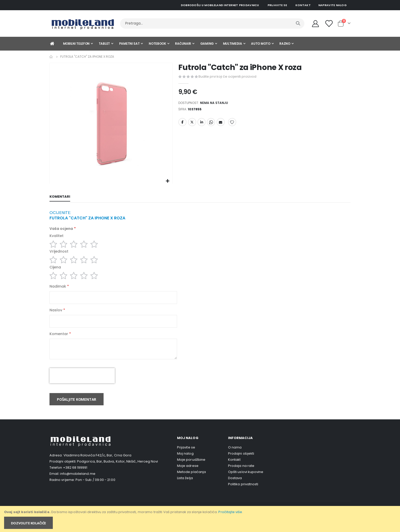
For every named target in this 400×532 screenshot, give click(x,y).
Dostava (235, 486)
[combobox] (212, 23)
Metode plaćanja (191, 480)
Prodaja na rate (241, 474)
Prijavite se (277, 5)
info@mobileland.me (78, 482)
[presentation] (82, 384)
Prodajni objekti (241, 461)
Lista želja (185, 486)
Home (51, 57)
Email (221, 124)
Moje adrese (188, 474)
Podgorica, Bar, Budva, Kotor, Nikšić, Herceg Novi (117, 469)
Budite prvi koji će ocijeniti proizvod (227, 76)
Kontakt (303, 5)
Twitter (192, 124)
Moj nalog (185, 461)
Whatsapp (211, 124)
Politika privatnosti (243, 492)
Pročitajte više (230, 512)
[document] (200, 519)
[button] (168, 181)
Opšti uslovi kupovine (246, 480)
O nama (235, 455)
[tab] (60, 197)
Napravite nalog (333, 5)
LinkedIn (202, 124)
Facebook (182, 124)
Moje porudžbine (191, 468)
